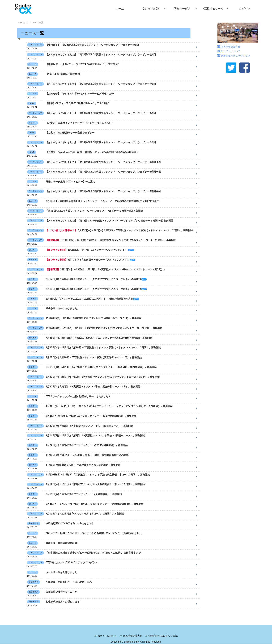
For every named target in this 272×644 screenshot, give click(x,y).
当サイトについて (231, 51)
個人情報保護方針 (231, 47)
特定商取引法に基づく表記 (235, 56)
